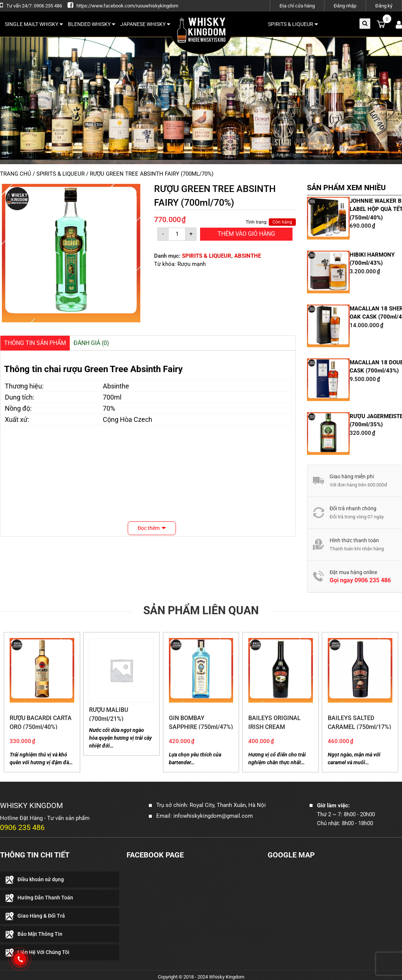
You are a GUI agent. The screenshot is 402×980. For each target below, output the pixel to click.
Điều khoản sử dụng (41, 879)
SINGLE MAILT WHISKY (34, 24)
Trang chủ (16, 174)
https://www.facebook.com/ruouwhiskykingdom (127, 6)
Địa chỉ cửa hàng (297, 6)
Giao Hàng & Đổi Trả (41, 916)
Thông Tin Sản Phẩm (35, 343)
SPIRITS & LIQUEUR (293, 24)
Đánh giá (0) (91, 343)
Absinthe (116, 386)
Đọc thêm (149, 528)
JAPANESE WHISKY (145, 24)
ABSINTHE (248, 256)
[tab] (35, 343)
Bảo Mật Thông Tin (40, 934)
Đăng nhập (345, 6)
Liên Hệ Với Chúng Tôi (43, 952)
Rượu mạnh (192, 264)
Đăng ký (384, 6)
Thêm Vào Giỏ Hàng (246, 234)
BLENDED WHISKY (92, 24)
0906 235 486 (373, 580)
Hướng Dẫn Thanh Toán (45, 898)
